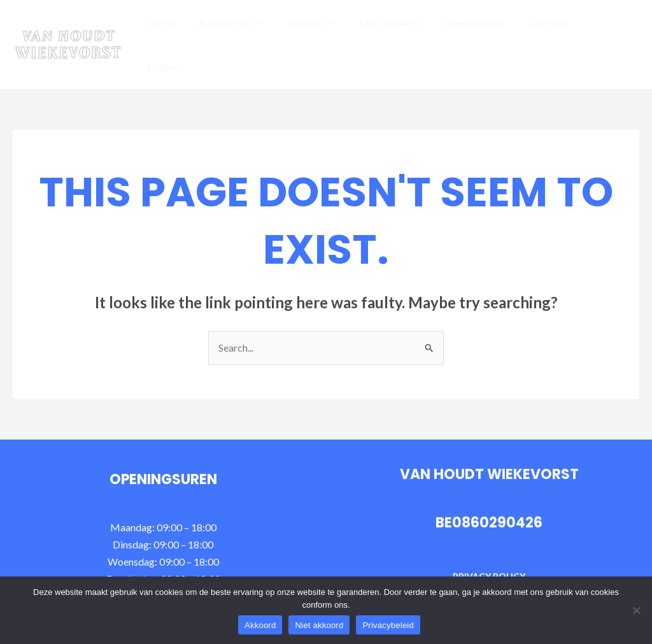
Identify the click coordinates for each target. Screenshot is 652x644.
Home (179, 28)
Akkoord (260, 625)
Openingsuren (476, 28)
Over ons (547, 28)
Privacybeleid (388, 625)
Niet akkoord (319, 625)
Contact (605, 28)
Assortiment (246, 29)
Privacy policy (489, 544)
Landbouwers (396, 28)
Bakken (322, 29)
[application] (273, 29)
